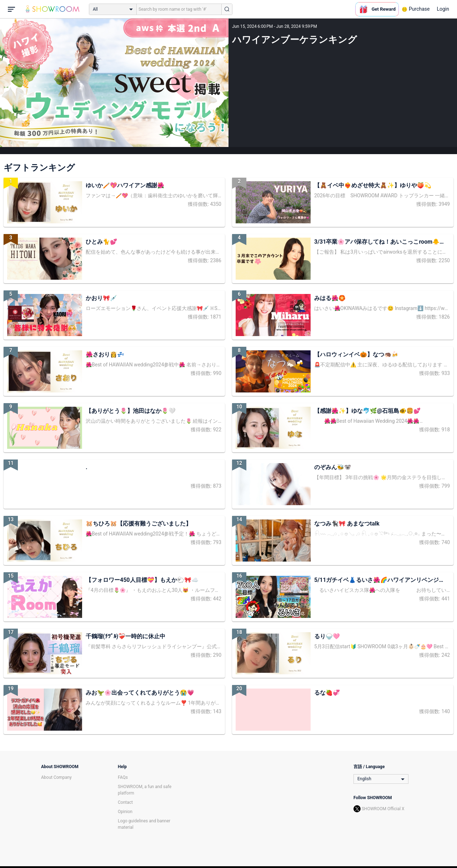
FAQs (123, 777)
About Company (56, 777)
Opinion (125, 812)
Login (443, 9)
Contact (125, 802)
